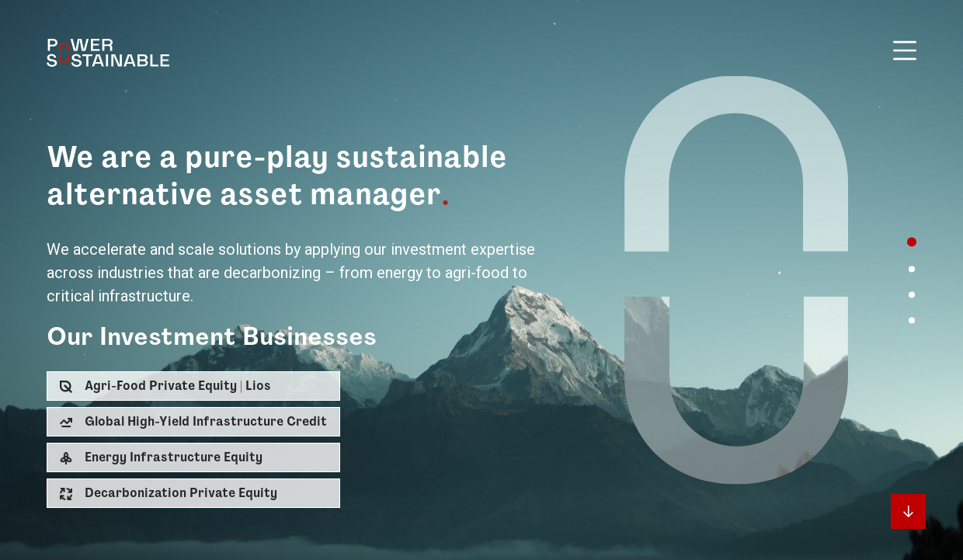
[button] (193, 386)
